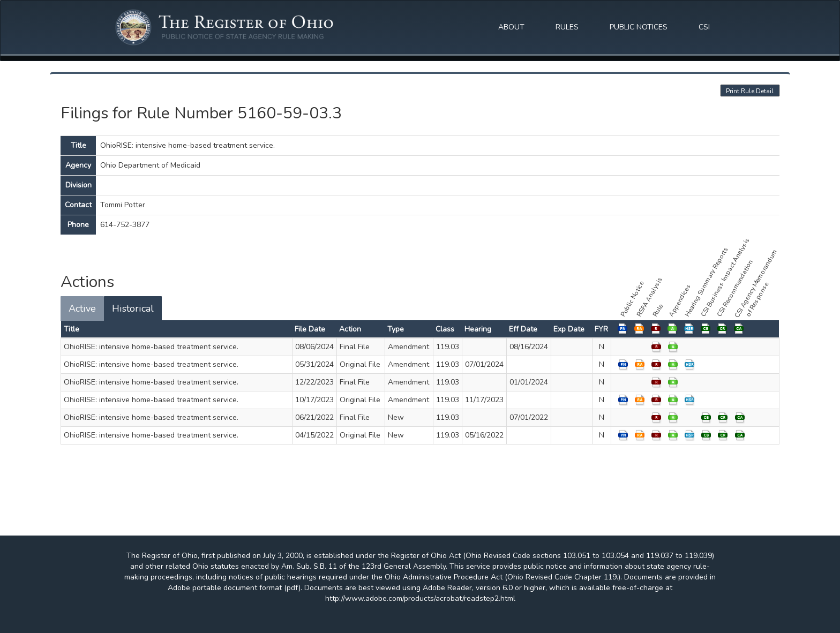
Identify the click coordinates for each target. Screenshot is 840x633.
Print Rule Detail (750, 91)
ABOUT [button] (511, 27)
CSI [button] (704, 27)
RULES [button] (567, 27)
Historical (133, 308)
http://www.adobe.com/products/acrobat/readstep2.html (420, 598)
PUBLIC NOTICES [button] (639, 27)
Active (82, 308)
